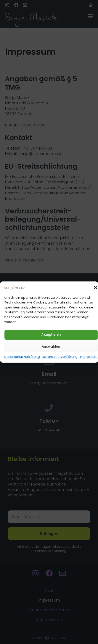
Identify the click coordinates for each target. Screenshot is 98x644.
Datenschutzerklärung (22, 357)
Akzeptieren (51, 335)
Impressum (89, 357)
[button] (95, 288)
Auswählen (51, 347)
